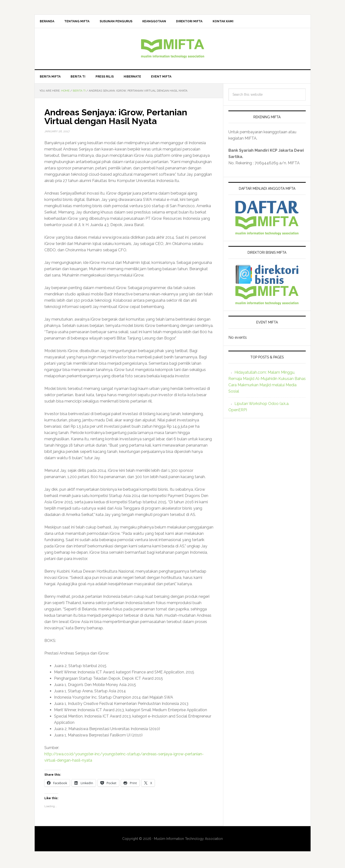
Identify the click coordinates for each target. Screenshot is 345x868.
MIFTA (173, 50)
